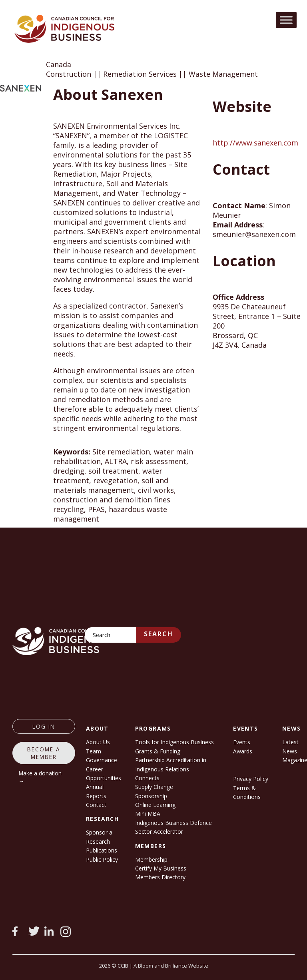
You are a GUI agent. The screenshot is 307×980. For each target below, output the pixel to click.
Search (158, 634)
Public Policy (102, 859)
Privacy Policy (251, 779)
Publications (102, 850)
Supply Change (154, 787)
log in (44, 726)
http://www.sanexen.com (255, 143)
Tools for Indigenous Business (174, 742)
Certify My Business (161, 868)
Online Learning (155, 805)
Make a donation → (40, 777)
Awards (243, 751)
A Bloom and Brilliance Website (171, 966)
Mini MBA (148, 814)
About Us (98, 742)
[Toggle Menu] (286, 20)
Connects (147, 778)
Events (242, 742)
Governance (102, 760)
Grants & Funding (158, 751)
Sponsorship (151, 796)
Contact (96, 805)
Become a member (44, 753)
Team (94, 751)
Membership (151, 859)
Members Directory (160, 877)
